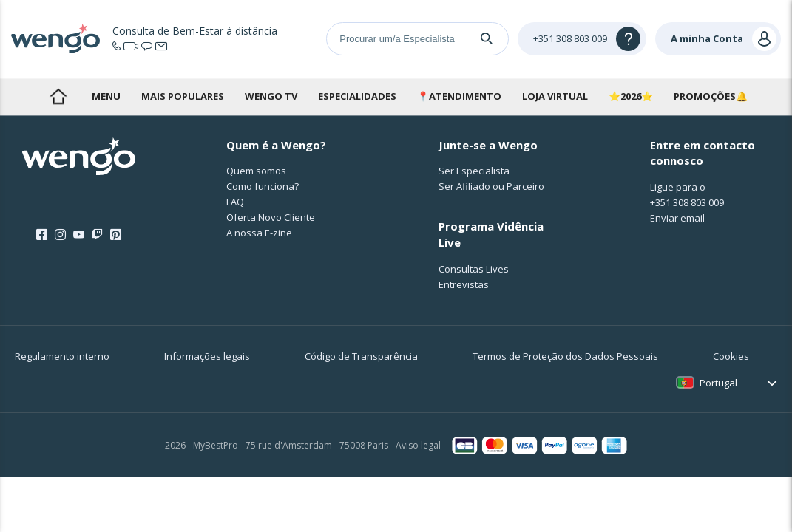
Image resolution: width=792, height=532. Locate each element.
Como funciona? (263, 186)
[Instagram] (60, 235)
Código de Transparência (361, 356)
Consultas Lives (474, 269)
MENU (106, 96)
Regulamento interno (62, 356)
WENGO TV (271, 96)
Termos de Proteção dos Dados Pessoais (565, 356)
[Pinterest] (116, 235)
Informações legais (207, 356)
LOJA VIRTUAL (555, 96)
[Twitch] (97, 235)
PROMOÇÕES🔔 (711, 96)
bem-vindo (58, 96)
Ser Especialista (474, 171)
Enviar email (677, 218)
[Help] (582, 39)
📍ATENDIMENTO (459, 96)
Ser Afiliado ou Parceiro (491, 186)
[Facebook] (42, 235)
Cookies (731, 356)
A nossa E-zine (259, 233)
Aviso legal (418, 445)
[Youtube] (79, 235)
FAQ (235, 202)
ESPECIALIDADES (357, 96)
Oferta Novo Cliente (271, 217)
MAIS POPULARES (183, 96)
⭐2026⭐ (631, 96)
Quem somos (256, 171)
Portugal (718, 383)
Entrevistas (464, 284)
